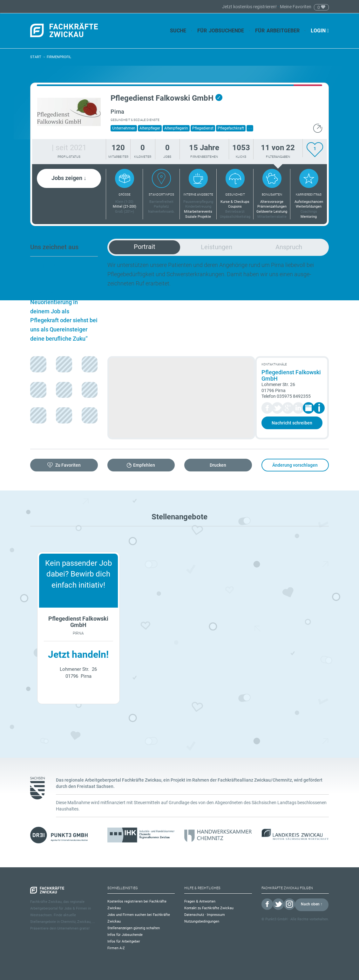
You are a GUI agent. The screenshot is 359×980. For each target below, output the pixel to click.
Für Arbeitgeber (277, 31)
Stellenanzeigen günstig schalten (134, 928)
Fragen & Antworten (200, 901)
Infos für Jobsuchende (125, 935)
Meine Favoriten (296, 7)
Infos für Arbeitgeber (124, 941)
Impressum (216, 915)
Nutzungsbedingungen (202, 921)
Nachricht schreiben (292, 423)
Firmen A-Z (116, 948)
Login (320, 31)
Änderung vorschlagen (295, 465)
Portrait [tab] (145, 247)
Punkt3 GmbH (276, 919)
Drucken (218, 465)
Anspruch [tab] (289, 247)
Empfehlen (144, 465)
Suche (178, 31)
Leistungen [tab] (217, 247)
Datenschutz (194, 915)
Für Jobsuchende (221, 31)
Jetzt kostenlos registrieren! (250, 7)
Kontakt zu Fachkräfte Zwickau (209, 908)
